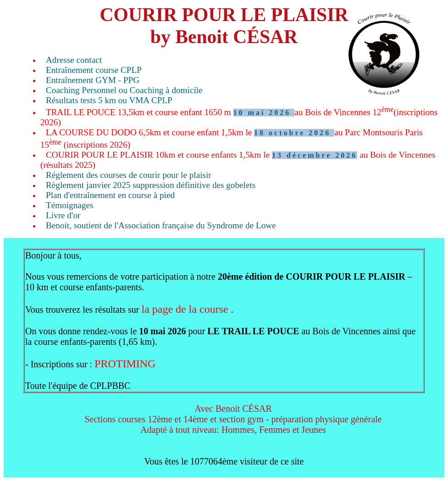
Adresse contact (74, 60)
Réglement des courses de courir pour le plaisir (129, 175)
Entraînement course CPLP (94, 70)
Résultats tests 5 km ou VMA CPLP (109, 100)
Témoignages (69, 205)
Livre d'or (63, 215)
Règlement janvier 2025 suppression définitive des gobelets (151, 185)
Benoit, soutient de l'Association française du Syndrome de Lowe (161, 225)
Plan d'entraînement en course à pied (110, 195)
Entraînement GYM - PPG (93, 80)
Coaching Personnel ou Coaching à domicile (124, 90)
